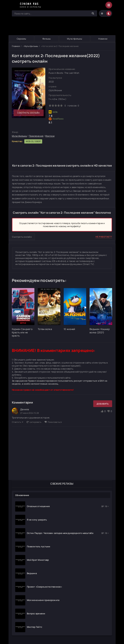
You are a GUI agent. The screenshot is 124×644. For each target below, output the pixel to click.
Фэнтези (50, 136)
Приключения (36, 136)
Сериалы (21, 39)
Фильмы (47, 39)
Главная (16, 46)
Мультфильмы (75, 39)
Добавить (103, 404)
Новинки (103, 39)
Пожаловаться (53, 422)
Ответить (18, 422)
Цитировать (34, 422)
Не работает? (104, 237)
